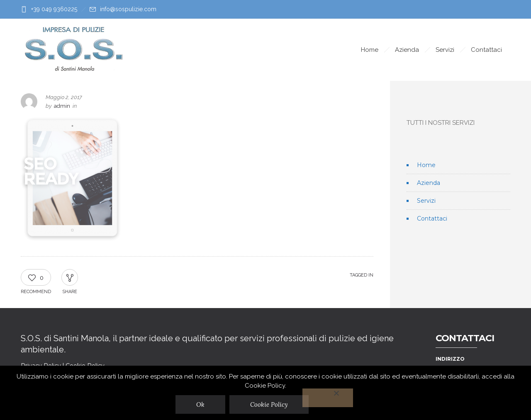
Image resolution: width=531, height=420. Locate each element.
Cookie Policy (269, 404)
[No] (328, 398)
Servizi (445, 50)
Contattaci (486, 50)
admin (62, 106)
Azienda (407, 50)
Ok (201, 404)
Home (370, 50)
